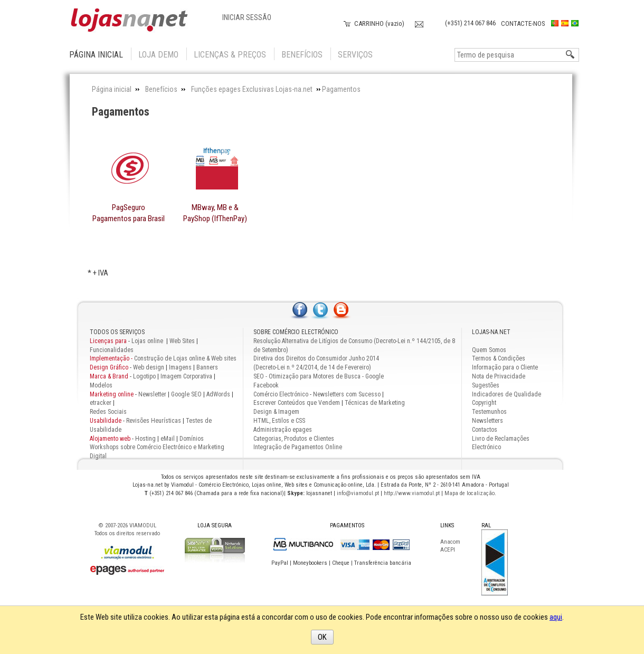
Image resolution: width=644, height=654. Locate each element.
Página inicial (96, 55)
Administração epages (283, 430)
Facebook (266, 385)
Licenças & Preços (230, 55)
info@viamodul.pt (358, 493)
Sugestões (486, 385)
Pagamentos (121, 112)
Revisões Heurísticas (154, 421)
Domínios (192, 439)
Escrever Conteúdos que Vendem (297, 403)
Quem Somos (489, 350)
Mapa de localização (470, 493)
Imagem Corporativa (186, 376)
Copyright (484, 403)
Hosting (145, 439)
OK (322, 637)
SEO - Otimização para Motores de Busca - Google (319, 376)
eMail (168, 439)
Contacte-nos (523, 23)
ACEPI (448, 550)
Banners (207, 367)
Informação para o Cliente (505, 367)
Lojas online (148, 341)
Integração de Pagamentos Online (298, 447)
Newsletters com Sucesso (347, 394)
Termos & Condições (499, 358)
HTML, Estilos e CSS (279, 421)
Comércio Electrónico (281, 394)
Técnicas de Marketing (375, 403)
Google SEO (186, 394)
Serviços (355, 55)
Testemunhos (489, 412)
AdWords (217, 394)
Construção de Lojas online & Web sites (163, 358)
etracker (101, 403)
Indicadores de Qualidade (506, 394)
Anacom (450, 542)
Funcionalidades (112, 350)
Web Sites (182, 341)
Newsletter (152, 394)
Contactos (485, 430)
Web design (149, 367)
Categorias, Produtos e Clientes (294, 439)
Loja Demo (158, 55)
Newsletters (487, 421)
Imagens (180, 367)
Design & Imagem (276, 412)
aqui (556, 617)
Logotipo (144, 376)
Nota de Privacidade (499, 376)
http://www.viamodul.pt (412, 493)
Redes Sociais (108, 412)
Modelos (101, 385)
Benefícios (302, 55)
